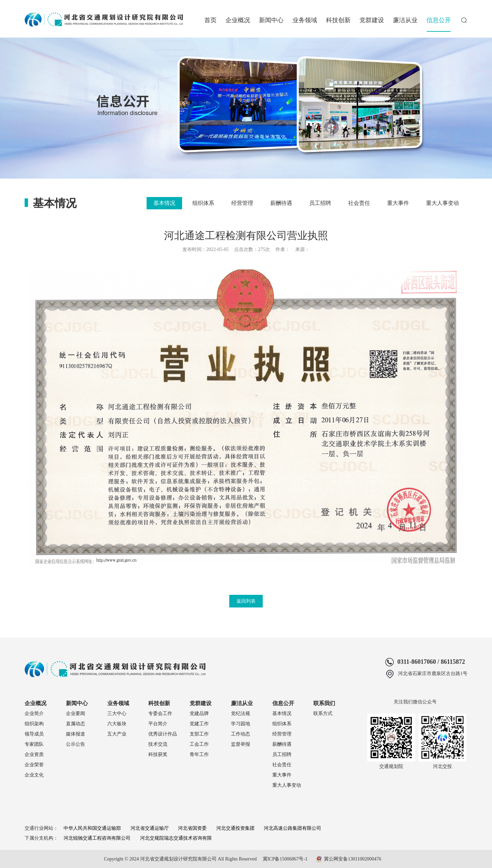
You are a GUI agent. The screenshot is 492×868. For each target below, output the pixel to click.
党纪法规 (241, 713)
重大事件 (398, 203)
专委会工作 (160, 713)
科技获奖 (158, 754)
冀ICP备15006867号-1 (285, 859)
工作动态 (241, 734)
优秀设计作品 (163, 734)
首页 (210, 20)
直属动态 (76, 724)
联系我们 (324, 703)
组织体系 (203, 203)
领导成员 (34, 734)
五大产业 (117, 734)
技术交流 (158, 744)
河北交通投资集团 (235, 828)
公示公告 (76, 744)
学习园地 (241, 724)
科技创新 (338, 20)
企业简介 (34, 713)
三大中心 (117, 713)
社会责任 (359, 203)
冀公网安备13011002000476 (352, 859)
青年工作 (199, 754)
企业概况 (238, 20)
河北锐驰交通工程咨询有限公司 (97, 838)
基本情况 (164, 203)
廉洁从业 (405, 20)
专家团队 (34, 744)
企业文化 (34, 775)
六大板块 (117, 724)
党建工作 (199, 724)
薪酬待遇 (281, 203)
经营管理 (242, 203)
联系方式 (323, 713)
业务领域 (305, 20)
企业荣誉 (34, 765)
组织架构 (34, 724)
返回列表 (246, 601)
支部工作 (199, 734)
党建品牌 (199, 713)
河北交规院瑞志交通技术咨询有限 (176, 838)
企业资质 (34, 754)
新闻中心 (271, 20)
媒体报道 (76, 734)
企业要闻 (76, 713)
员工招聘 (320, 203)
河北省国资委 (192, 828)
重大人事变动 (442, 203)
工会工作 (199, 744)
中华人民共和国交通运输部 (92, 828)
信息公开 (439, 20)
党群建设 (372, 20)
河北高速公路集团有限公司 (292, 828)
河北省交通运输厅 (150, 828)
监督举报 (241, 744)
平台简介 (158, 724)
